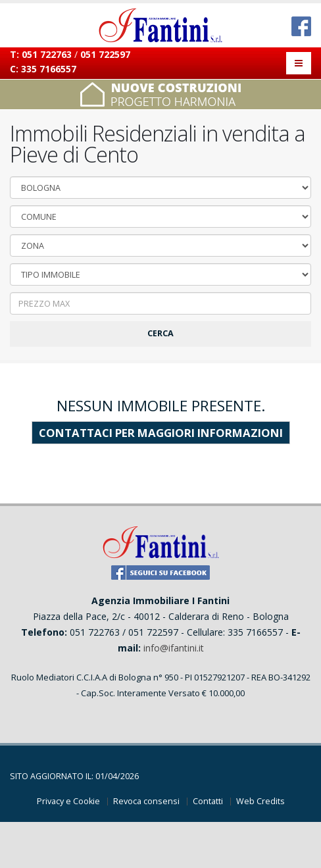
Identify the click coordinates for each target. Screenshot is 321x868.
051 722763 (47, 54)
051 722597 (105, 54)
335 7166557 (49, 69)
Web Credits (260, 801)
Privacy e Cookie (68, 801)
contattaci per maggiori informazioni (161, 433)
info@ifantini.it (174, 648)
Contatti (208, 801)
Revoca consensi (146, 801)
